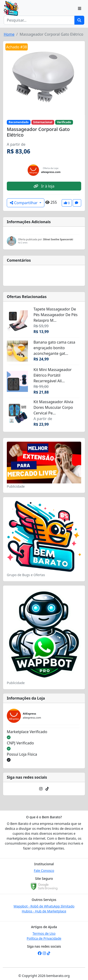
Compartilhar (24, 203)
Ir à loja (44, 186)
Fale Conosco (44, 871)
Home (9, 34)
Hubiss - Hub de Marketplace (44, 911)
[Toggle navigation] (80, 8)
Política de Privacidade (44, 938)
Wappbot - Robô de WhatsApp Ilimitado (44, 906)
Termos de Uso (44, 933)
